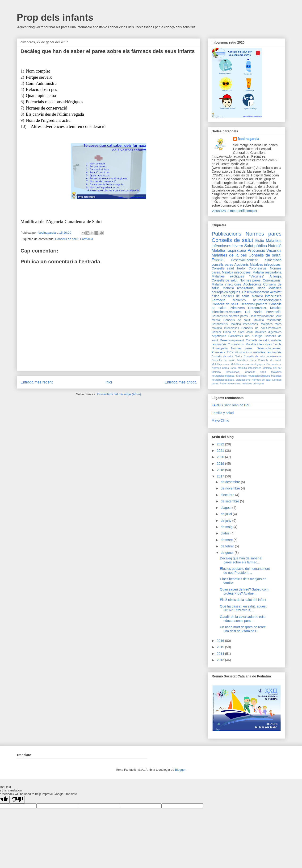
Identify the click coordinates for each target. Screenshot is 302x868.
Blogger (180, 770)
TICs (230, 352)
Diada (261, 288)
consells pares (222, 265)
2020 (221, 457)
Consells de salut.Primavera (261, 328)
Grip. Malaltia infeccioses (246, 368)
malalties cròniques (253, 383)
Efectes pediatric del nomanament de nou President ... (245, 571)
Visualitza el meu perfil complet (234, 211)
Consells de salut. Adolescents (263, 356)
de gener (228, 553)
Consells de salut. (265, 255)
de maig (227, 527)
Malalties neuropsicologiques (257, 300)
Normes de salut (261, 380)
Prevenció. (274, 312)
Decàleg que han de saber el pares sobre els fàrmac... (241, 560)
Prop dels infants (55, 17)
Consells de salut (67, 239)
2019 (221, 464)
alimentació (273, 260)
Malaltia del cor (272, 368)
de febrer (228, 546)
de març (227, 540)
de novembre (231, 488)
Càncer (216, 332)
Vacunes (274, 251)
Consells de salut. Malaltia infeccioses (251, 296)
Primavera (218, 352)
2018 (221, 470)
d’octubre (228, 495)
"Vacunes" (257, 276)
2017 (221, 476)
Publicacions (226, 234)
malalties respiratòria (268, 352)
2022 (221, 444)
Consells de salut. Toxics (227, 356)
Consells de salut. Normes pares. (237, 280)
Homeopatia (220, 348)
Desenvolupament (244, 260)
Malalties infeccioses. (266, 265)
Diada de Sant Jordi (238, 332)
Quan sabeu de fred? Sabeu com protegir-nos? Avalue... (244, 591)
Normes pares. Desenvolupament (251, 316)
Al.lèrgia (257, 336)
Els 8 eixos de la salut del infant (243, 600)
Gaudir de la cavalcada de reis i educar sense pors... (243, 619)
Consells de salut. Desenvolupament (239, 304)
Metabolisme (243, 380)
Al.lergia (275, 276)
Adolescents (252, 284)
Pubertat (225, 383)
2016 (221, 641)
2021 (221, 451)
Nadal (258, 312)
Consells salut (223, 268)
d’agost (226, 508)
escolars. (236, 383)
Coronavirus (220, 316)
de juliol (227, 514)
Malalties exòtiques (228, 276)
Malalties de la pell (229, 255)
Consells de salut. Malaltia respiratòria (247, 286)
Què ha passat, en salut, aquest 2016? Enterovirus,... (243, 608)
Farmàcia (87, 239)
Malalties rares (271, 324)
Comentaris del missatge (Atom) (119, 394)
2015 (221, 647)
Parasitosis (236, 336)
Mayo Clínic (220, 420)
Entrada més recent (37, 382)
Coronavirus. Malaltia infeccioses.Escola (255, 344)
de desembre (231, 482)
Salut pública (256, 246)
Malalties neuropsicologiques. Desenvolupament (247, 290)
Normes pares (264, 234)
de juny (226, 521)
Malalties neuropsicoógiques (253, 376)
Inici (109, 382)
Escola (218, 260)
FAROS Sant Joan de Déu (231, 405)
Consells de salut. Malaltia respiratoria (252, 320)
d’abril (225, 533)
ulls (247, 336)
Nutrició (275, 246)
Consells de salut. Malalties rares (234, 360)
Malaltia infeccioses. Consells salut (239, 372)
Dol (248, 312)
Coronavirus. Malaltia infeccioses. (235, 324)
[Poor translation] (17, 800)
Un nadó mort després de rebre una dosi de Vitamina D (243, 629)
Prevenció (256, 251)
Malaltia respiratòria (267, 272)
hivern (238, 246)
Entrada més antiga (181, 382)
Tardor (241, 268)
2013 (221, 660)
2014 (221, 654)
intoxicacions (243, 352)
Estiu (260, 241)
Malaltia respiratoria (229, 251)
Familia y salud (223, 413)
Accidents (241, 265)
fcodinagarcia (249, 139)
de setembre (230, 501)
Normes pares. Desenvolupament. (256, 348)
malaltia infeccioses (225, 328)
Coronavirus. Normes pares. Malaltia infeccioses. (247, 270)
